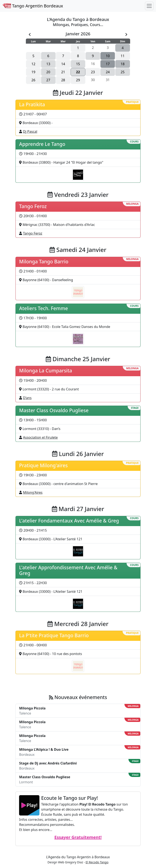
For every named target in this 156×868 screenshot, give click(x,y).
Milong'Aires (33, 492)
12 (33, 64)
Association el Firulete (40, 437)
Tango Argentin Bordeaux (33, 6)
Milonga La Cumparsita (46, 371)
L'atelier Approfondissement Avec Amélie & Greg (68, 570)
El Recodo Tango (97, 862)
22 (78, 72)
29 (78, 80)
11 (123, 56)
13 (48, 64)
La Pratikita (32, 104)
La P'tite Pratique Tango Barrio (54, 635)
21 (63, 72)
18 (123, 64)
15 (78, 64)
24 (108, 72)
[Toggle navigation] (149, 6)
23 (93, 72)
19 (33, 72)
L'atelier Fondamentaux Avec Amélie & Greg (69, 521)
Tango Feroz (33, 206)
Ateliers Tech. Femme (43, 308)
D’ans (27, 398)
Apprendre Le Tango (42, 144)
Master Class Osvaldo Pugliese (54, 410)
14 (63, 64)
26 (33, 80)
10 (108, 56)
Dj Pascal (30, 131)
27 (48, 80)
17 (108, 64)
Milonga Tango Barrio (44, 262)
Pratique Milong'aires (43, 465)
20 (48, 72)
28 (63, 80)
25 (123, 72)
